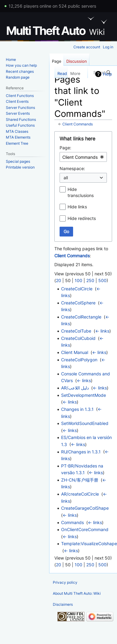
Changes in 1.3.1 (77, 409)
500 (102, 280)
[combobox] (83, 157)
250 (90, 280)
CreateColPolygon (79, 360)
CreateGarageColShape (85, 508)
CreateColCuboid (78, 338)
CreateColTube (76, 331)
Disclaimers (63, 604)
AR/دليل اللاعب (75, 388)
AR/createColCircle (80, 494)
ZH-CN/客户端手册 (80, 480)
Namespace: (72, 168)
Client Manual (75, 352)
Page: (65, 148)
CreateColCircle (77, 289)
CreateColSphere (78, 303)
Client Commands (78, 124)
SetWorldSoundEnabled (85, 423)
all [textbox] (66, 178)
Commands (72, 522)
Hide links (77, 207)
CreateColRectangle (81, 317)
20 (58, 280)
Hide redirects (82, 218)
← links (102, 331)
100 (78, 280)
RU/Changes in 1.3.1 (81, 452)
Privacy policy (65, 582)
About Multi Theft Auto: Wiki (77, 593)
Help (107, 74)
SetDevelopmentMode (84, 395)
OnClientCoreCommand (85, 529)
